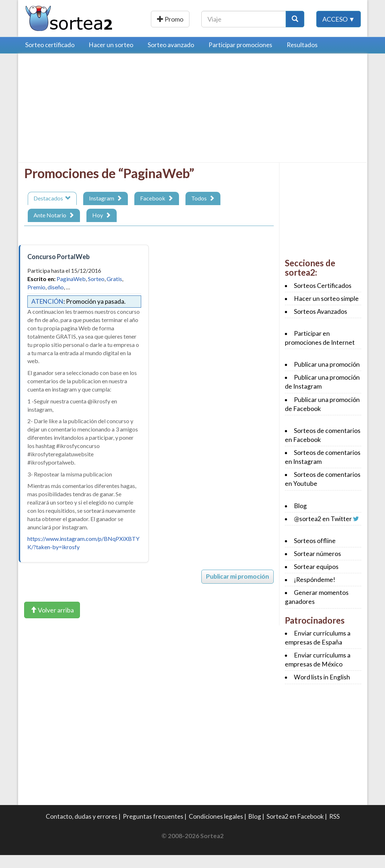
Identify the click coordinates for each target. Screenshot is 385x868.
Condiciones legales (216, 829)
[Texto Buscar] (289, 19)
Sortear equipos (316, 580)
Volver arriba (52, 623)
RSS (334, 829)
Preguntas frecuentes (153, 829)
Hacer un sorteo (111, 58)
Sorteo (96, 292)
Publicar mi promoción (238, 589)
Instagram (106, 211)
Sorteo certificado (50, 58)
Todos (203, 211)
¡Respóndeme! (315, 593)
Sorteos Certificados (323, 299)
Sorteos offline (315, 554)
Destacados (52, 211)
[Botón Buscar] (341, 19)
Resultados (302, 58)
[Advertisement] (85, 123)
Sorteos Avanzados (321, 324)
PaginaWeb (71, 292)
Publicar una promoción (196, 19)
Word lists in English (322, 690)
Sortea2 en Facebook (295, 829)
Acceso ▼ (339, 36)
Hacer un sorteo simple (326, 311)
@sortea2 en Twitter (323, 532)
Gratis (114, 292)
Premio (36, 300)
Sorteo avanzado (171, 58)
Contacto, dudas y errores (82, 829)
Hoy (102, 228)
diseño (56, 300)
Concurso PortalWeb (59, 270)
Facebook (157, 211)
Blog (300, 519)
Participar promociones (240, 58)
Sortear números (317, 567)
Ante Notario (54, 228)
